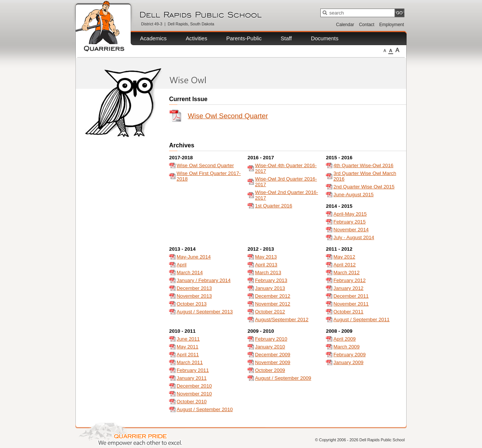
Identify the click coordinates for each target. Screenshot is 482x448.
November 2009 (273, 362)
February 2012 (349, 280)
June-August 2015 (354, 195)
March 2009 (346, 347)
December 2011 (351, 296)
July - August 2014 (354, 237)
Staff (286, 38)
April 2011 (188, 355)
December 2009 (273, 355)
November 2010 (194, 394)
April (182, 265)
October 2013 (192, 304)
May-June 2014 (194, 257)
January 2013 (270, 288)
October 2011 (348, 312)
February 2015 (349, 222)
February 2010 (271, 339)
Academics (153, 38)
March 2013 (268, 272)
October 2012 (270, 312)
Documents (325, 38)
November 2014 (351, 230)
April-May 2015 (350, 214)
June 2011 (188, 339)
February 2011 (193, 370)
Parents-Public (244, 38)
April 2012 (345, 265)
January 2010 (270, 347)
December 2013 (194, 288)
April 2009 (345, 339)
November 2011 (351, 304)
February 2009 (349, 355)
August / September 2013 (205, 312)
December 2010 (194, 386)
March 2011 (190, 362)
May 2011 (187, 347)
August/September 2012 (282, 319)
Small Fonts (385, 50)
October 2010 (192, 402)
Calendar (345, 25)
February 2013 (271, 280)
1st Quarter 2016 (274, 206)
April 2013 (266, 265)
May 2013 (266, 257)
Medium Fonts (391, 50)
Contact (367, 25)
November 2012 (273, 304)
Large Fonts (397, 50)
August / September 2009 (283, 378)
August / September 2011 (361, 319)
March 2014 (190, 272)
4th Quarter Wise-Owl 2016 (363, 165)
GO (399, 13)
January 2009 (348, 362)
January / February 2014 (204, 280)
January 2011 (192, 378)
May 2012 (344, 257)
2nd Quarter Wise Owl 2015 (364, 187)
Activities (196, 38)
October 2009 (270, 370)
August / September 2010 (205, 409)
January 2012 (348, 288)
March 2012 (346, 272)
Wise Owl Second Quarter (228, 116)
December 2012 (273, 296)
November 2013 (194, 296)
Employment (392, 25)
